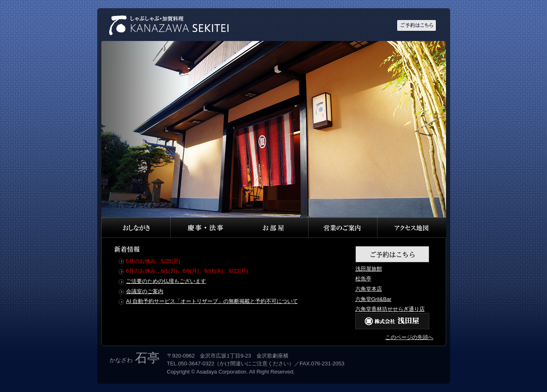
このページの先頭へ (409, 337)
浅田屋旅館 (369, 269)
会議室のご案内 (145, 291)
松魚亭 (363, 279)
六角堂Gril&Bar (373, 299)
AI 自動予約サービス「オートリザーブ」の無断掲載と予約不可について (212, 301)
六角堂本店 (369, 289)
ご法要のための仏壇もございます (166, 281)
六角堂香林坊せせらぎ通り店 (390, 309)
